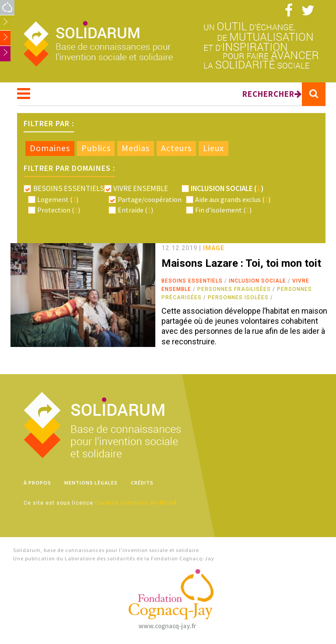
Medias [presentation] (136, 148)
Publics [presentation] (96, 148)
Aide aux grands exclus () (233, 199)
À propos (37, 483)
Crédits (142, 483)
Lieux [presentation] (213, 148)
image (214, 248)
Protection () (59, 210)
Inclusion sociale (257, 281)
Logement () (58, 199)
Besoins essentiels (192, 281)
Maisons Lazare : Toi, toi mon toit (241, 263)
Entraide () (135, 210)
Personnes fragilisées (234, 289)
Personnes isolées (238, 297)
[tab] (50, 149)
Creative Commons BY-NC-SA (136, 503)
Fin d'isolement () (223, 210)
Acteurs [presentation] (176, 148)
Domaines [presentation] (50, 148)
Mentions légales (91, 483)
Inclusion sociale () (227, 188)
